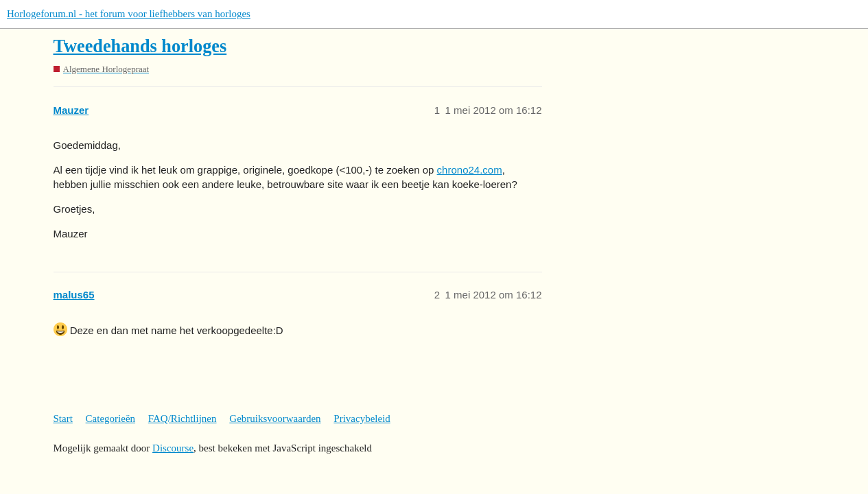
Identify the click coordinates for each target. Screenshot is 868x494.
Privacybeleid (362, 419)
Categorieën (110, 419)
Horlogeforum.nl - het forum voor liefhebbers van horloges (129, 14)
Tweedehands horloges (140, 46)
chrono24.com (470, 170)
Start (63, 419)
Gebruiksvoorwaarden (275, 419)
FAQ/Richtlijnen (183, 419)
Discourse (173, 448)
